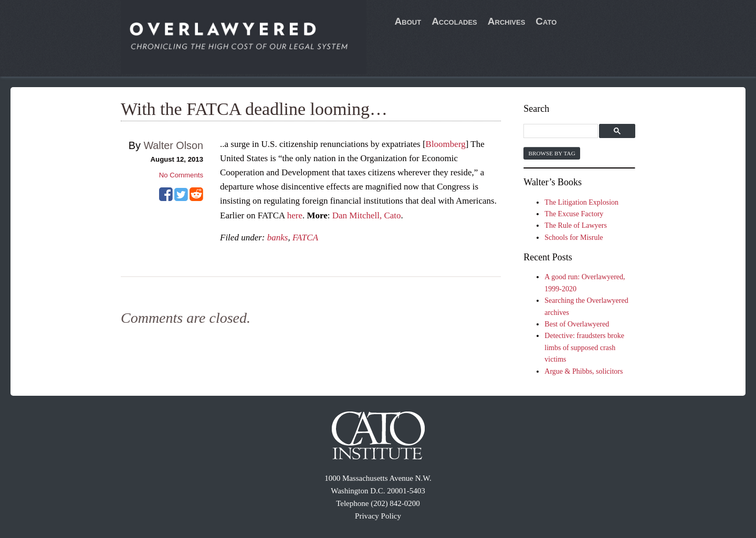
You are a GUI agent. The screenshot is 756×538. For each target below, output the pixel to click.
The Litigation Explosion (581, 202)
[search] (562, 131)
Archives (507, 21)
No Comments (181, 175)
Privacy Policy (378, 516)
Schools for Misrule (574, 238)
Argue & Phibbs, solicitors (584, 371)
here (295, 215)
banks (278, 238)
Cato (546, 21)
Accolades (454, 21)
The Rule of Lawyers (576, 225)
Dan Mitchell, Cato (367, 215)
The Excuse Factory (574, 214)
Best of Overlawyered (577, 324)
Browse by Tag (552, 153)
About (408, 21)
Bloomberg (446, 144)
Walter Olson (173, 145)
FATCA (305, 238)
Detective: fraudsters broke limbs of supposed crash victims (584, 347)
